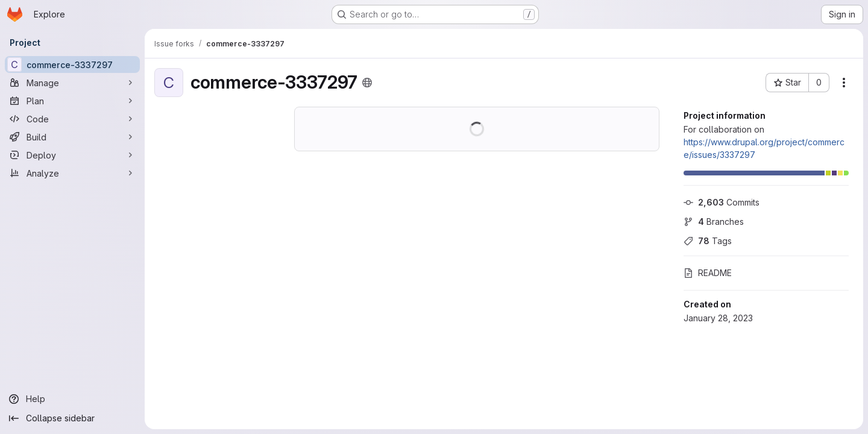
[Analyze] (72, 173)
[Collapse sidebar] (72, 418)
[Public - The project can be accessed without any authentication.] (367, 83)
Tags (708, 241)
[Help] (72, 399)
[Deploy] (72, 155)
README (708, 273)
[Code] (72, 119)
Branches (714, 222)
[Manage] (72, 83)
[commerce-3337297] (72, 64)
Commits (722, 202)
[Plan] (72, 101)
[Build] (72, 137)
